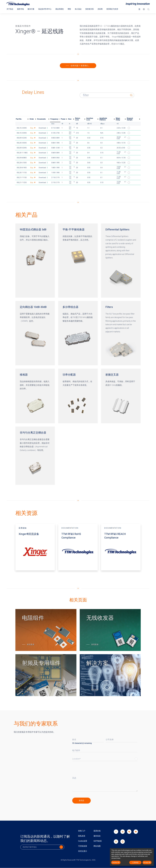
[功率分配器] (78, 396)
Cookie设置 (83, 841)
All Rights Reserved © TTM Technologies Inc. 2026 (78, 860)
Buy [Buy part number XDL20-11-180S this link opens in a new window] (32, 153)
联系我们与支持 (117, 9)
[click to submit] (81, 801)
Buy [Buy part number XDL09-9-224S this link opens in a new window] (32, 138)
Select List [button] (136, 759)
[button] (139, 9)
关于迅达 (10, 9)
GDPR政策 (98, 841)
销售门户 (82, 831)
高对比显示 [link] (83, 851)
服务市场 (21, 9)
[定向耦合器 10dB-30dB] (35, 333)
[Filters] (121, 333)
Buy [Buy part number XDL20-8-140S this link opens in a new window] (32, 168)
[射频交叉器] (121, 396)
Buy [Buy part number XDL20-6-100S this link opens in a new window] (32, 163)
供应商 (104, 9)
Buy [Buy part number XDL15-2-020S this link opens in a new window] (32, 128)
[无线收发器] (110, 630)
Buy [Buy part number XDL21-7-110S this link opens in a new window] (32, 178)
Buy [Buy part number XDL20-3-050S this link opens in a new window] (32, 143)
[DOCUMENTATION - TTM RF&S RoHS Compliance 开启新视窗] (78, 547)
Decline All (116, 862)
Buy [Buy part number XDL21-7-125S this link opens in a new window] (32, 183)
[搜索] (148, 10)
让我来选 (135, 862)
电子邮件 (76, 751)
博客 (72, 9)
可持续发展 (83, 846)
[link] (128, 835)
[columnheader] (22, 119)
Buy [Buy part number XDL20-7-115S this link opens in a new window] (32, 173)
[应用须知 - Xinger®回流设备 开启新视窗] (35, 547)
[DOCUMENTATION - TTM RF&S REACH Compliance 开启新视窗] (121, 547)
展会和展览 (62, 9)
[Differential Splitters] (121, 261)
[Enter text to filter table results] (110, 95)
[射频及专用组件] (46, 675)
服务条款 (97, 836)
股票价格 (97, 831)
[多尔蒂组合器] (78, 333)
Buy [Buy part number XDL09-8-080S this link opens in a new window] (32, 158)
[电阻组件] (46, 630)
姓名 (74, 740)
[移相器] (35, 396)
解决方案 (32, 9)
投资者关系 (93, 9)
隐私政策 (82, 836)
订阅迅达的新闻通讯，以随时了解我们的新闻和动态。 (45, 839)
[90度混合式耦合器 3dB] (35, 261)
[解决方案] (110, 675)
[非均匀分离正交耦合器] (35, 456)
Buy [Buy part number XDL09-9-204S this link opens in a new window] (32, 148)
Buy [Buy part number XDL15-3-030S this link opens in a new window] (32, 133)
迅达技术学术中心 (47, 9)
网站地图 (97, 846)
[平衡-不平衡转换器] (78, 261)
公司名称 (110, 740)
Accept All (147, 862)
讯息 (74, 778)
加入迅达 (81, 9)
